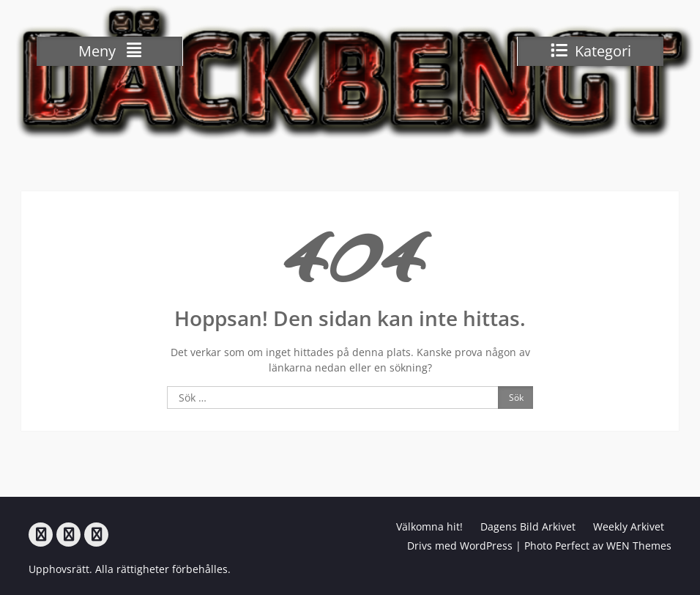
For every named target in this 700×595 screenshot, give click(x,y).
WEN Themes (639, 546)
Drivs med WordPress (460, 546)
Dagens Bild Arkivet (528, 526)
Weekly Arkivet (629, 526)
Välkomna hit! (429, 526)
